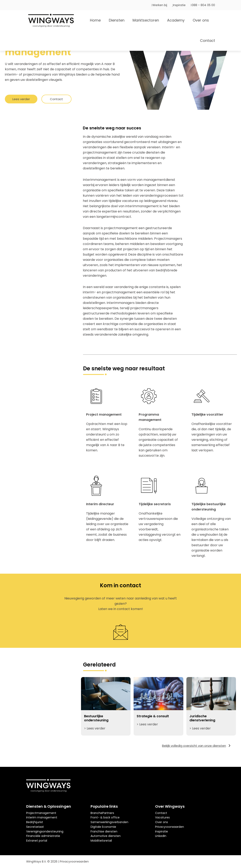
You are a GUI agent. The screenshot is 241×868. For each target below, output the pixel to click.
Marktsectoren (146, 20)
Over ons (201, 20)
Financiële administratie (43, 836)
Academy (176, 20)
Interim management (42, 817)
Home (95, 20)
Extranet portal (37, 841)
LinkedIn (161, 836)
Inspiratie (179, 5)
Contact (207, 41)
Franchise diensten (104, 831)
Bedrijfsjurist (35, 822)
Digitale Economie (103, 827)
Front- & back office (105, 817)
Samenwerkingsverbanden (109, 822)
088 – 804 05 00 (203, 5)
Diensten (117, 20)
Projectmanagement (41, 813)
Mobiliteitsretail (101, 841)
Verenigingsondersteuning (45, 831)
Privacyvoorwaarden (170, 827)
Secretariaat (35, 827)
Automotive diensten (106, 836)
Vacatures (162, 817)
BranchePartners (102, 813)
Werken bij (159, 5)
